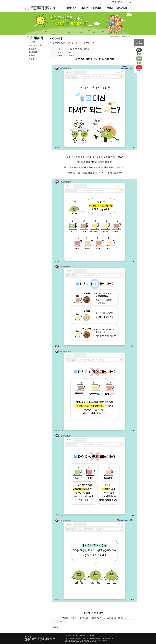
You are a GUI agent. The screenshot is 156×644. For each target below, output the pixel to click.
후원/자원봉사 (123, 8)
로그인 (114, 2)
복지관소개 (72, 8)
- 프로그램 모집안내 (35, 45)
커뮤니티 (97, 8)
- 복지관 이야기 (33, 52)
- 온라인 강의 (33, 49)
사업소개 (85, 8)
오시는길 (93, 636)
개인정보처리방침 (74, 636)
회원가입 (119, 2)
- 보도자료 (31, 56)
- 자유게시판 (32, 59)
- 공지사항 (31, 42)
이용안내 (109, 8)
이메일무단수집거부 (85, 636)
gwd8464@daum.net (101, 640)
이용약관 (67, 636)
